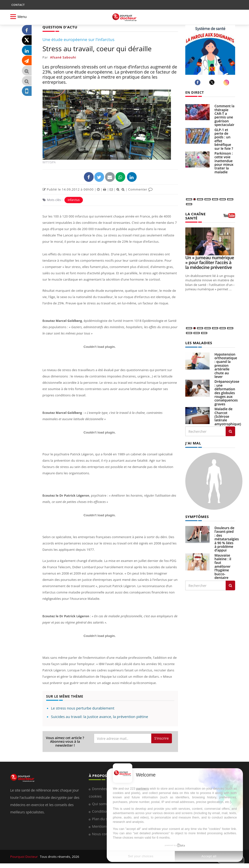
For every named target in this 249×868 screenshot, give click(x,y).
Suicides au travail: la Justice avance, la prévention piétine (100, 716)
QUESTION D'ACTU (59, 27)
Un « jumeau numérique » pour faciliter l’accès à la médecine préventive (210, 262)
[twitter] (213, 82)
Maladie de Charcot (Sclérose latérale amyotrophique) (228, 416)
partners (142, 789)
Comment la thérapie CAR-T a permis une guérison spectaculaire (225, 115)
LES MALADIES (198, 342)
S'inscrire (162, 738)
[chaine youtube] (229, 217)
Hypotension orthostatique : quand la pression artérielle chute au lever (226, 365)
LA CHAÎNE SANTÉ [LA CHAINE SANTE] (195, 216)
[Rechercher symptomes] (230, 584)
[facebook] (198, 82)
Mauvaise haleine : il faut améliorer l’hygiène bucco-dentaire (223, 565)
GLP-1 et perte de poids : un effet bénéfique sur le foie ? (224, 139)
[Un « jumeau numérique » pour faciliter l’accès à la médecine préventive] (210, 241)
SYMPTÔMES (196, 515)
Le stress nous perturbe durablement (83, 708)
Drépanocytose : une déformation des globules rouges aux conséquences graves (227, 392)
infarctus (74, 200)
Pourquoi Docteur (24, 856)
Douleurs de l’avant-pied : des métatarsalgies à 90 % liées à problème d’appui (227, 538)
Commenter (140, 189)
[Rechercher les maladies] (230, 431)
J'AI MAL (193, 442)
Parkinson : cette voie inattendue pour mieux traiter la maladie (224, 163)
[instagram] (227, 82)
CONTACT (18, 5)
